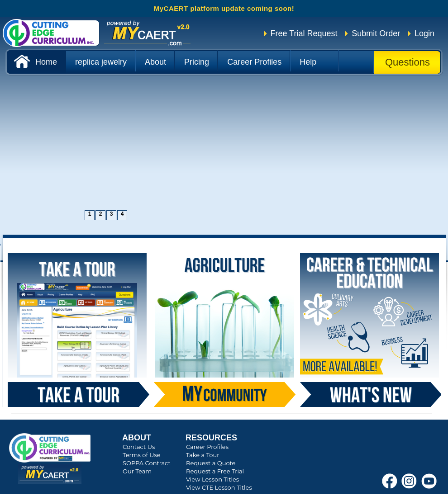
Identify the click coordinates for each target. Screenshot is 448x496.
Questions (407, 62)
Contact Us (139, 447)
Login (424, 33)
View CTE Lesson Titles (219, 487)
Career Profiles (207, 447)
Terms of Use (142, 455)
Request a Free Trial (215, 471)
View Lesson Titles (212, 479)
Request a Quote (211, 463)
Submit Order (376, 33)
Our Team (137, 471)
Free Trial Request (304, 33)
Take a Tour (203, 455)
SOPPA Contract (147, 463)
